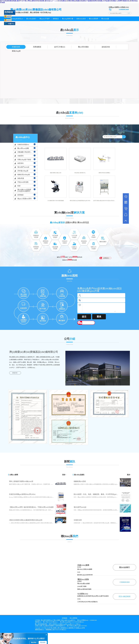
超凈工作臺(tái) (60, 47)
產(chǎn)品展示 (31, 19)
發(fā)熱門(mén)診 (23, 167)
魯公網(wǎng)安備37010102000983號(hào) (72, 622)
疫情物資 (20, 195)
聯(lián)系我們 (93, 19)
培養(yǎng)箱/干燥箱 (24, 160)
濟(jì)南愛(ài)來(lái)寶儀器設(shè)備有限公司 (63, 628)
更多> (64, 475)
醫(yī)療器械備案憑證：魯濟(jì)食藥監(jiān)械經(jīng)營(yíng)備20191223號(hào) (58, 624)
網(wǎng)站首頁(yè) (17, 19)
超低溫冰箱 (106, 47)
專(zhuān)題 (105, 19)
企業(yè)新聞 (14, 475)
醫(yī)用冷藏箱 (83, 47)
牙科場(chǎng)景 (23, 171)
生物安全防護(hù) (23, 145)
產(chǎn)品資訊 (79, 475)
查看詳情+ (15, 373)
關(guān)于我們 (45, 19)
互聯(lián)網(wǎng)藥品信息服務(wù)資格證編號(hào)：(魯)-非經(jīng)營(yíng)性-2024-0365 (61, 626)
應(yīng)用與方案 (68, 19)
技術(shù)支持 (81, 19)
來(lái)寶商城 (73, 618)
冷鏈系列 (20, 156)
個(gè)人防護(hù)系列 (24, 199)
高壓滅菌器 (37, 47)
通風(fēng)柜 (16, 51)
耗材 (19, 186)
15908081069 (125, 582)
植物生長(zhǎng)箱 (24, 175)
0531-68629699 (125, 596)
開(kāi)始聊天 (125, 567)
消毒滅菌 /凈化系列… (25, 152)
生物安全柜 (16, 47)
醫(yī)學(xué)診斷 (23, 148)
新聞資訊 (56, 19)
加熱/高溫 (21, 178)
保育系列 (20, 163)
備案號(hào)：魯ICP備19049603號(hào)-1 (47, 622)
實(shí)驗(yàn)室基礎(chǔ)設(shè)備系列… (24, 190)
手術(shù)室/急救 (23, 182)
